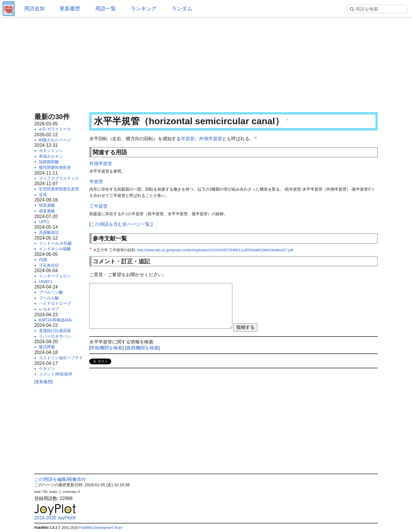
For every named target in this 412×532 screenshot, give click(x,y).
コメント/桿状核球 (56, 374)
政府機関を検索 (142, 348)
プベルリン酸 (51, 292)
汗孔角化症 (49, 265)
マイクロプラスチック (59, 178)
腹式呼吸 (47, 347)
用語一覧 (106, 9)
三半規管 (98, 206)
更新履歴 (70, 9)
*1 (255, 138)
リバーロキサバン (55, 336)
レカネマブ (49, 309)
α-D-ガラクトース (55, 129)
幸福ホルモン (51, 156)
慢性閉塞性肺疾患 (55, 167)
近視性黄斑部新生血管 (59, 189)
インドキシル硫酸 (55, 249)
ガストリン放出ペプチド (61, 358)
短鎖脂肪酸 (49, 162)
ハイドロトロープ (55, 303)
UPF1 (44, 222)
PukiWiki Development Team (101, 528)
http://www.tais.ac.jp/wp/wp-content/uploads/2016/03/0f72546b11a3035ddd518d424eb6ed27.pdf (215, 250)
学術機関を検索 (106, 348)
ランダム (182, 9)
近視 (43, 195)
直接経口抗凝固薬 (55, 331)
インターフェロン (55, 276)
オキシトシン (51, 151)
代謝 (43, 260)
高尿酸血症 (49, 232)
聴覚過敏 (47, 205)
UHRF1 (46, 282)
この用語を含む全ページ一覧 (120, 224)
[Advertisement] (206, 63)
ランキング (144, 9)
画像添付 (77, 479)
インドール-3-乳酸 (55, 243)
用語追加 (34, 9)
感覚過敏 (47, 211)
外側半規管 (211, 139)
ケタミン (47, 369)
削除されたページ (55, 140)
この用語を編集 (50, 479)
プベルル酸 (49, 298)
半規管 (188, 139)
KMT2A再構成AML (56, 320)
